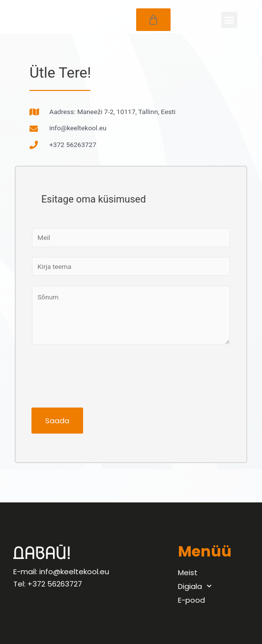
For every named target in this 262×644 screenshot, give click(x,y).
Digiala (195, 586)
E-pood (191, 600)
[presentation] (106, 374)
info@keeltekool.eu (74, 571)
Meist (188, 572)
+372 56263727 (55, 584)
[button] (229, 20)
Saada (57, 421)
